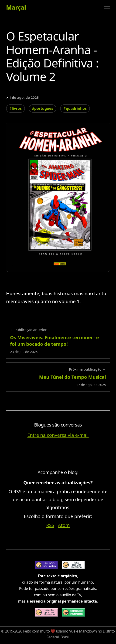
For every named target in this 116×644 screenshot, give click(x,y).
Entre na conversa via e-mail (58, 435)
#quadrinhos (75, 108)
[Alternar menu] (107, 7)
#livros (15, 108)
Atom (64, 525)
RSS (50, 525)
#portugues (43, 108)
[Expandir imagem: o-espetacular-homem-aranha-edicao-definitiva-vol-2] (58, 197)
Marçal (16, 7)
